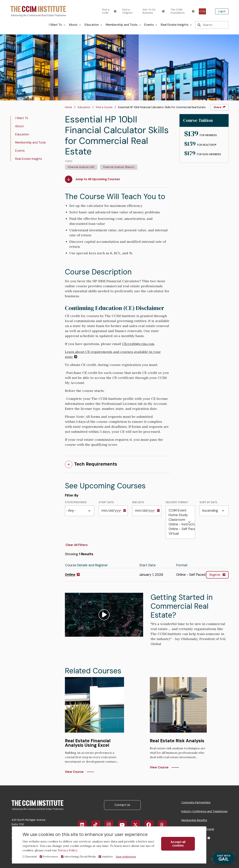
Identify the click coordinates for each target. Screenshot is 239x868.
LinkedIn (84, 825)
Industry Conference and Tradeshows (204, 811)
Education (84, 107)
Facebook (151, 825)
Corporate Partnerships (196, 802)
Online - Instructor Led (180, 524)
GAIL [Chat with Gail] (223, 858)
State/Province (76, 502)
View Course (74, 772)
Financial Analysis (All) (81, 167)
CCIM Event (180, 510)
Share (220, 107)
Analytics (107, 857)
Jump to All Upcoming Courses (92, 179)
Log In (222, 11)
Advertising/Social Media (80, 857)
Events (20, 151)
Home (69, 107)
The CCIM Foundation (182, 11)
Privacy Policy (67, 850)
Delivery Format (177, 502)
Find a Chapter (127, 11)
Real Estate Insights (29, 159)
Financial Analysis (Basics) (119, 167)
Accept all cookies (178, 844)
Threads (164, 825)
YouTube (125, 825)
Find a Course (104, 107)
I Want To (22, 118)
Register (217, 575)
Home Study (180, 515)
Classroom (180, 520)
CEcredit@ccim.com (138, 344)
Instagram (111, 825)
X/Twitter (138, 825)
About (19, 126)
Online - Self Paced (180, 529)
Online (72, 575)
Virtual (180, 534)
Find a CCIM (109, 11)
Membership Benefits (194, 820)
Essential (31, 857)
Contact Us (122, 805)
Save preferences (126, 857)
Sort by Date (208, 502)
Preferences (50, 857)
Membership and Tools (30, 143)
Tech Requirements (96, 464)
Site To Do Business (154, 11)
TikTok (98, 825)
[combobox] (72, 511)
